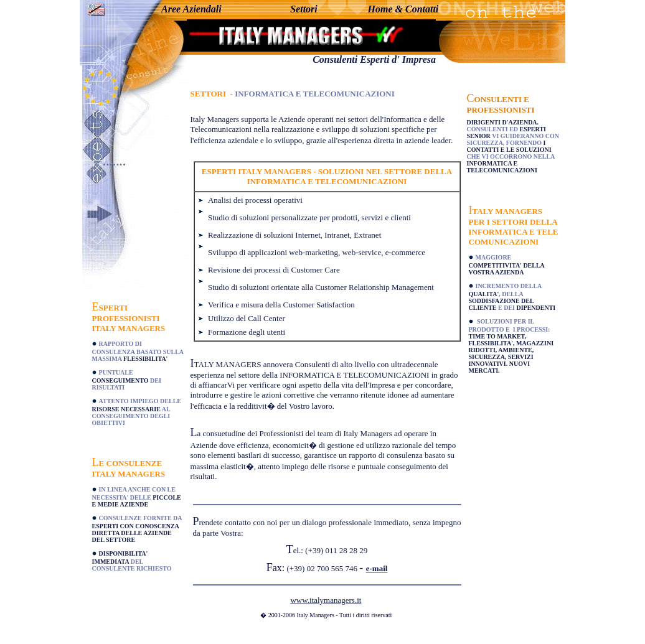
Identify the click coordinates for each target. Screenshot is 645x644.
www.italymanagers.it (326, 600)
